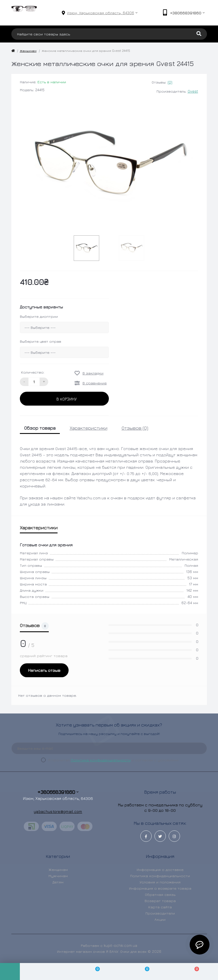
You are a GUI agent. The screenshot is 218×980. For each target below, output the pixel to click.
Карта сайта (160, 907)
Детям (58, 882)
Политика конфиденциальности (101, 760)
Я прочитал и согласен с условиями (113, 760)
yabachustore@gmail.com (58, 811)
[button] (101, 13)
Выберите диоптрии (39, 316)
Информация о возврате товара (160, 888)
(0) (170, 82)
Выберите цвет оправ (41, 341)
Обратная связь (160, 894)
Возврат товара (160, 901)
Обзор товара (40, 428)
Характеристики (89, 428)
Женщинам (28, 51)
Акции (160, 919)
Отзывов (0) (135, 428)
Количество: (33, 372)
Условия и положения (160, 882)
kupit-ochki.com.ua (120, 945)
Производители (160, 913)
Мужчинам (58, 876)
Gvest (193, 91)
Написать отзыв (44, 670)
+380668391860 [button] (58, 792)
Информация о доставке (160, 870)
